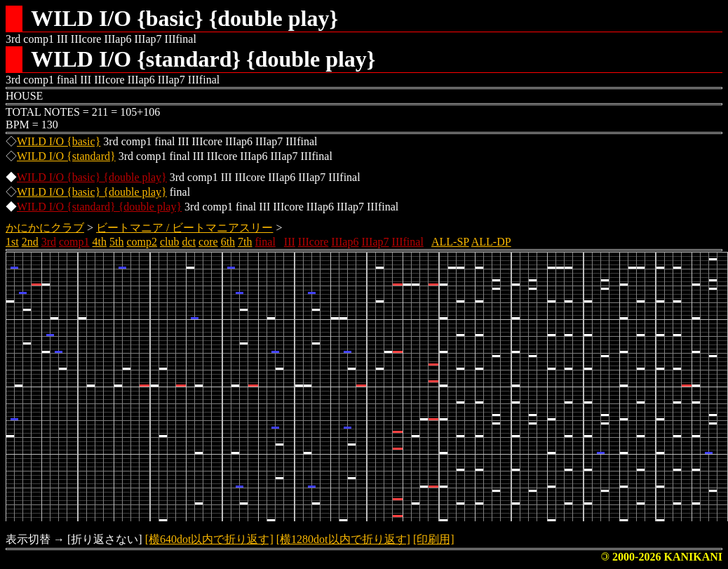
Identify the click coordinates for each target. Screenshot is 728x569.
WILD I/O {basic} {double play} (92, 177)
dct (189, 242)
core (208, 242)
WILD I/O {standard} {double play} (99, 207)
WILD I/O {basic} (59, 141)
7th (245, 242)
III (290, 242)
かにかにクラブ (45, 228)
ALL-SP (450, 242)
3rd (49, 242)
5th (116, 242)
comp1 (74, 242)
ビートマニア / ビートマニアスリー (184, 228)
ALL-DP (491, 242)
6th (228, 242)
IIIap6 (345, 242)
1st (12, 242)
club (170, 242)
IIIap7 (375, 242)
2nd (30, 242)
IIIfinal (408, 242)
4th (100, 242)
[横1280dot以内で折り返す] (343, 539)
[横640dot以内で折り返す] (209, 539)
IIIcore (314, 242)
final (265, 242)
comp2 (142, 242)
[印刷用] (434, 539)
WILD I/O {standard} (66, 156)
